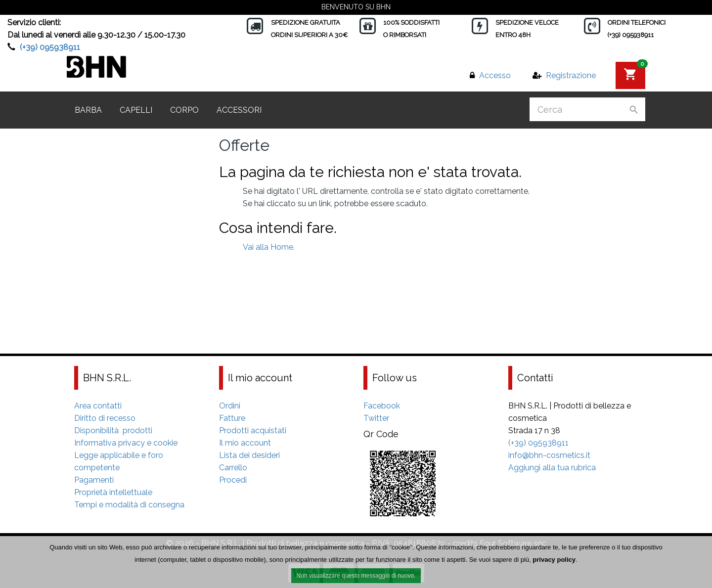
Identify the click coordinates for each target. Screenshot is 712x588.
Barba (88, 110)
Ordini (230, 406)
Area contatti (98, 406)
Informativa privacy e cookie (126, 443)
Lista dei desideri (249, 455)
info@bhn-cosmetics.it (549, 455)
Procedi (233, 480)
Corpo (184, 110)
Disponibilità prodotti (113, 430)
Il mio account (245, 443)
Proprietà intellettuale (113, 492)
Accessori (239, 110)
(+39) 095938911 (50, 47)
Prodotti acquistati (253, 430)
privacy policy (554, 561)
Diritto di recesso (105, 418)
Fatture (232, 418)
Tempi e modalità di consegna (129, 505)
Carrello (233, 468)
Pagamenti (94, 480)
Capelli (136, 110)
